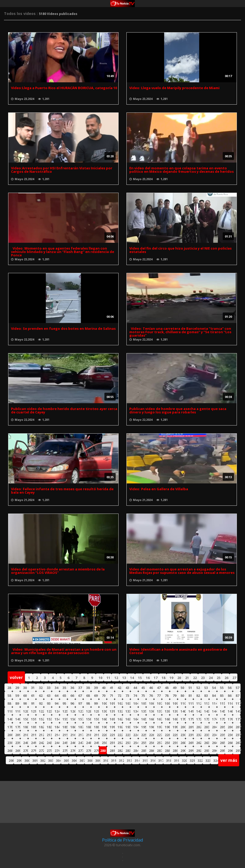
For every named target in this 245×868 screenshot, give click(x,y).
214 (57, 735)
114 (214, 703)
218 (89, 735)
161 (112, 719)
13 (124, 678)
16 (148, 678)
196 (151, 727)
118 (10, 711)
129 (96, 711)
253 (128, 743)
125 (65, 711)
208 (10, 735)
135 (144, 711)
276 (73, 751)
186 (73, 727)
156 (73, 719)
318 (169, 761)
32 (41, 688)
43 (127, 688)
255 (144, 743)
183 (49, 727)
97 (80, 703)
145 (222, 711)
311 (113, 761)
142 (199, 711)
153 (49, 719)
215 (65, 735)
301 (35, 761)
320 (184, 761)
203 (207, 727)
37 (80, 688)
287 (159, 751)
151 (33, 719)
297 (238, 751)
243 (49, 743)
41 (111, 688)
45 (143, 688)
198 (167, 727)
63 (49, 696)
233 (207, 735)
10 (100, 678)
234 (214, 735)
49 (174, 688)
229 (175, 735)
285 (144, 751)
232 (199, 735)
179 (18, 727)
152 (41, 719)
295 (222, 751)
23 (203, 678)
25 (219, 678)
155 (65, 719)
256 (151, 743)
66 (72, 696)
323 (208, 761)
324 (216, 761)
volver (16, 677)
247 (81, 743)
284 (136, 751)
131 (112, 711)
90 (25, 703)
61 (33, 696)
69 (96, 696)
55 (222, 688)
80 (182, 696)
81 (190, 696)
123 (49, 711)
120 (26, 711)
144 (214, 711)
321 (192, 761)
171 (191, 719)
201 (191, 727)
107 (159, 703)
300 (27, 761)
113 (207, 703)
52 (198, 688)
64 (56, 696)
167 (159, 719)
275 (65, 751)
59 (17, 696)
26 (226, 678)
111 (191, 703)
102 (120, 703)
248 (89, 743)
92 (41, 703)
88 (9, 703)
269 (18, 751)
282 (120, 751)
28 (9, 688)
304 (58, 761)
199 (175, 727)
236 (230, 735)
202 (199, 727)
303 (50, 761)
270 (26, 751)
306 (74, 761)
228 (167, 735)
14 (132, 678)
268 (10, 751)
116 (230, 703)
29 (17, 688)
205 (222, 727)
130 (104, 711)
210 (26, 735)
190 (104, 727)
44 (135, 688)
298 (11, 761)
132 (120, 711)
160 (104, 719)
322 (200, 761)
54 (214, 688)
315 (145, 761)
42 (119, 688)
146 (230, 711)
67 (80, 696)
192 (120, 727)
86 (230, 696)
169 (175, 719)
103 (128, 703)
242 (41, 743)
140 (183, 711)
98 (88, 703)
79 (174, 696)
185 (65, 727)
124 (57, 711)
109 (175, 703)
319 (176, 761)
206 (230, 727)
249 (96, 743)
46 (151, 688)
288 (167, 751)
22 (195, 678)
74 (135, 696)
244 (57, 743)
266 (230, 743)
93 (49, 703)
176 (230, 719)
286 (151, 751)
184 (57, 727)
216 (73, 735)
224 (136, 735)
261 (191, 743)
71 (111, 696)
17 (156, 678)
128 (89, 711)
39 (96, 688)
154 (57, 719)
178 (10, 727)
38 (88, 688)
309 (98, 761)
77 (159, 696)
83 (206, 696)
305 (66, 761)
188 (89, 727)
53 (206, 688)
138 (167, 711)
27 (234, 678)
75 (143, 696)
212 (41, 735)
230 (183, 735)
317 (161, 761)
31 (33, 688)
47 (159, 688)
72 (119, 696)
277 (81, 751)
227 (159, 735)
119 (18, 711)
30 (25, 688)
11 (108, 678)
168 (167, 719)
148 (10, 719)
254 (136, 743)
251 (112, 743)
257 (159, 743)
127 (81, 711)
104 (136, 703)
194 (136, 727)
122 (41, 711)
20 (179, 678)
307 (82, 761)
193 (128, 727)
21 (187, 678)
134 (136, 711)
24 (211, 678)
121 (33, 711)
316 (153, 761)
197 (159, 727)
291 (191, 751)
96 (72, 703)
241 (33, 743)
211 (33, 735)
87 (237, 696)
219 (96, 735)
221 (112, 735)
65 (64, 696)
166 (151, 719)
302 (43, 761)
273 (49, 751)
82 (198, 696)
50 (182, 688)
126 (73, 711)
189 (96, 727)
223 (128, 735)
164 (136, 719)
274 (57, 751)
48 (167, 688)
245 (65, 743)
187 (81, 727)
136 (151, 711)
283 (128, 751)
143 (207, 711)
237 (238, 735)
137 (159, 711)
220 (104, 735)
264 (214, 743)
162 (120, 719)
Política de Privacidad (122, 840)
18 (163, 678)
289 (175, 751)
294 (214, 751)
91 (33, 703)
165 (144, 719)
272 (41, 751)
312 (121, 761)
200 (183, 727)
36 (72, 688)
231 (191, 735)
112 (199, 703)
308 (90, 761)
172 (199, 719)
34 (56, 688)
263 (207, 743)
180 (26, 727)
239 (18, 743)
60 (25, 696)
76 (151, 696)
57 (237, 688)
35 (64, 688)
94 (56, 703)
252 (120, 743)
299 (19, 761)
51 (190, 688)
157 (81, 719)
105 (144, 703)
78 (167, 696)
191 (112, 727)
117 (238, 703)
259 (175, 743)
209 (18, 735)
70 (104, 696)
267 (238, 743)
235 (222, 735)
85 (222, 696)
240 (26, 743)
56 (230, 688)
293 (207, 751)
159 (96, 719)
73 (127, 696)
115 (222, 703)
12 (116, 678)
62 (41, 696)
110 (183, 703)
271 (33, 751)
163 (128, 719)
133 (128, 711)
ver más (229, 760)
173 (207, 719)
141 (191, 711)
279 (96, 751)
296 (230, 751)
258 (167, 743)
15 (140, 678)
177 (238, 719)
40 (104, 688)
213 (49, 735)
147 (238, 711)
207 (238, 727)
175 (222, 719)
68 (88, 696)
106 (151, 703)
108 (167, 703)
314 (137, 761)
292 (199, 751)
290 (183, 751)
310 (106, 761)
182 (41, 727)
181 (33, 727)
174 (214, 719)
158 (89, 719)
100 (104, 703)
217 (81, 735)
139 (175, 711)
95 (64, 703)
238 (10, 743)
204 (214, 727)
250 (104, 743)
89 (17, 703)
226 (151, 735)
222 (120, 735)
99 (96, 703)
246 (73, 743)
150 (26, 719)
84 (214, 696)
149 (18, 719)
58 (9, 696)
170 (183, 719)
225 (144, 735)
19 (171, 678)
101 (112, 703)
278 (89, 751)
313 (129, 761)
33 (49, 688)
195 (144, 727)
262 (199, 743)
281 (112, 751)
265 (222, 743)
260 (183, 743)
